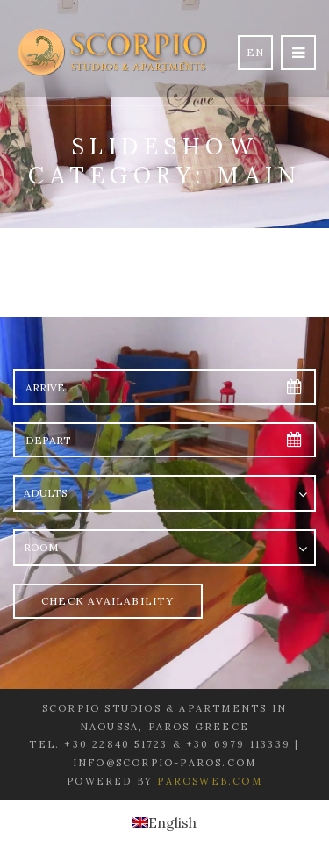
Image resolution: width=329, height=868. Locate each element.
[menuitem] (164, 822)
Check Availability (108, 601)
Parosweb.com (209, 781)
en (255, 52)
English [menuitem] (172, 822)
